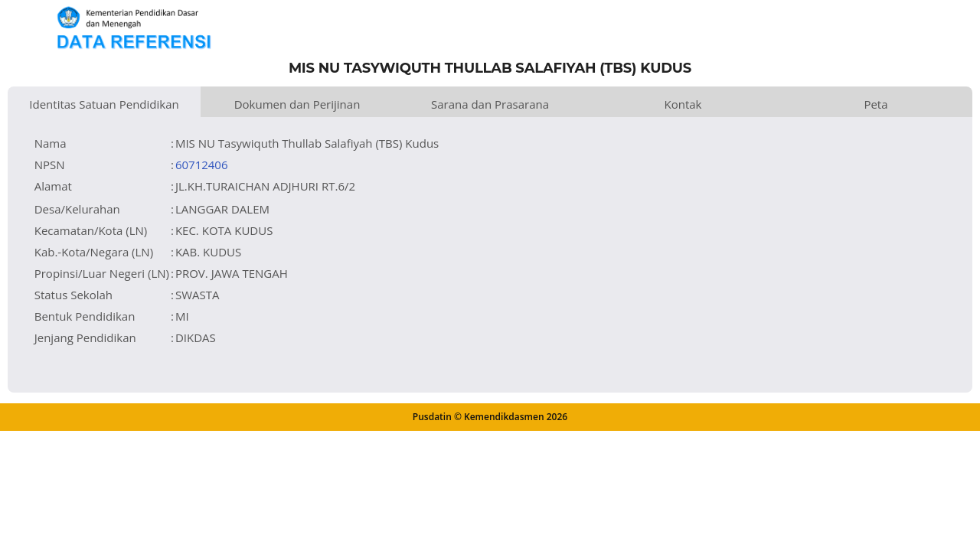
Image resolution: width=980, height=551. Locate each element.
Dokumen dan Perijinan (297, 104)
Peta (875, 104)
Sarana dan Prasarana (490, 104)
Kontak (683, 104)
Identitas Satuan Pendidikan (104, 104)
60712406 (202, 165)
